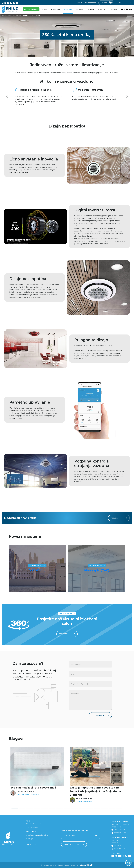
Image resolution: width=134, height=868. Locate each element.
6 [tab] (52, 808)
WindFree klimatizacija (34, 824)
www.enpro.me (31, 848)
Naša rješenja (6, 15)
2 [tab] (95, 597)
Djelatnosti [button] (80, 9)
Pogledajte (119, 518)
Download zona (90, 3)
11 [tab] (89, 808)
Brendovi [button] (91, 9)
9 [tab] (74, 808)
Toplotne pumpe (32, 831)
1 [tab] (39, 597)
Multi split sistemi (32, 828)
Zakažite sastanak (74, 844)
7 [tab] (60, 808)
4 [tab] (37, 808)
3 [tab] (30, 808)
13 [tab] (104, 808)
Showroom (106, 3)
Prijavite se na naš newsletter (75, 830)
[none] (90, 664)
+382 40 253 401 (118, 830)
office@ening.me (119, 833)
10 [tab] (82, 808)
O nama (45, 8)
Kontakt (79, 3)
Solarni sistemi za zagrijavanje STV (38, 835)
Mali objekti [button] (68, 9)
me (120, 3)
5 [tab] (45, 808)
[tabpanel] (37, 568)
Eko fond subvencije (31, 10)
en (124, 3)
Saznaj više (67, 634)
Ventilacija (29, 839)
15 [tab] (119, 808)
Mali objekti (17, 15)
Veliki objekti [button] (56, 9)
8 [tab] (67, 808)
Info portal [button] (113, 9)
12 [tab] (97, 808)
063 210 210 (117, 846)
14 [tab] (112, 808)
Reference (102, 9)
